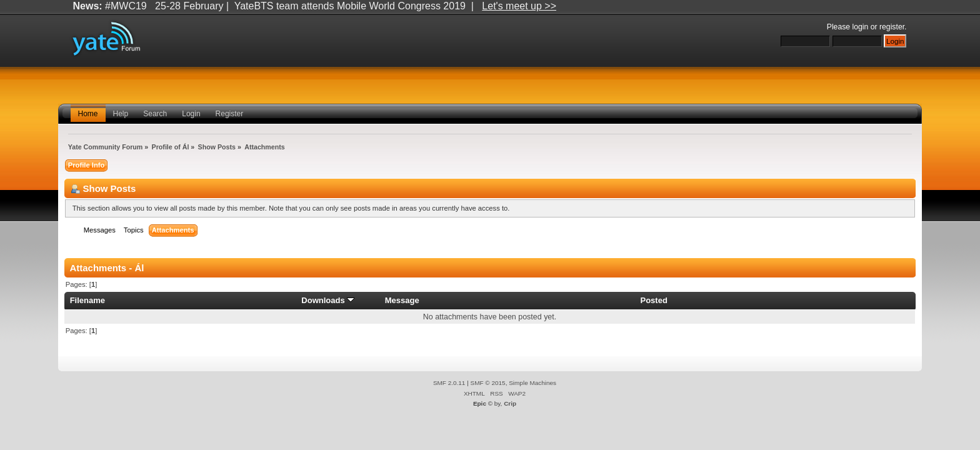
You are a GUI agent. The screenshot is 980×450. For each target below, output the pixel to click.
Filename (88, 300)
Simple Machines (532, 383)
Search (155, 114)
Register (230, 114)
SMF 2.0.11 (449, 383)
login (861, 27)
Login (191, 114)
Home (88, 114)
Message (402, 300)
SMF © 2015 (488, 383)
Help (121, 114)
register (892, 27)
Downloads (328, 300)
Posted (653, 300)
